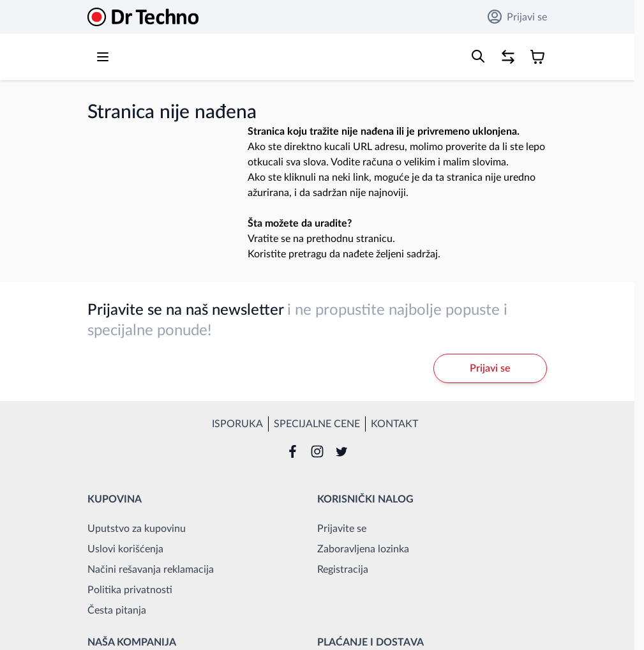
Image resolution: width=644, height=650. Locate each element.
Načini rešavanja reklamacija (151, 570)
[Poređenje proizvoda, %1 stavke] (508, 57)
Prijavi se (517, 17)
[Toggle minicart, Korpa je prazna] (537, 57)
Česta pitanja (117, 610)
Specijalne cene (317, 424)
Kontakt (394, 424)
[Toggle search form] (478, 56)
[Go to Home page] (143, 17)
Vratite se (269, 239)
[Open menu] (103, 57)
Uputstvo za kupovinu (137, 529)
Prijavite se (342, 529)
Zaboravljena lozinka (363, 549)
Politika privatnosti (130, 590)
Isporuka (237, 424)
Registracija (343, 570)
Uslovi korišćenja (125, 549)
